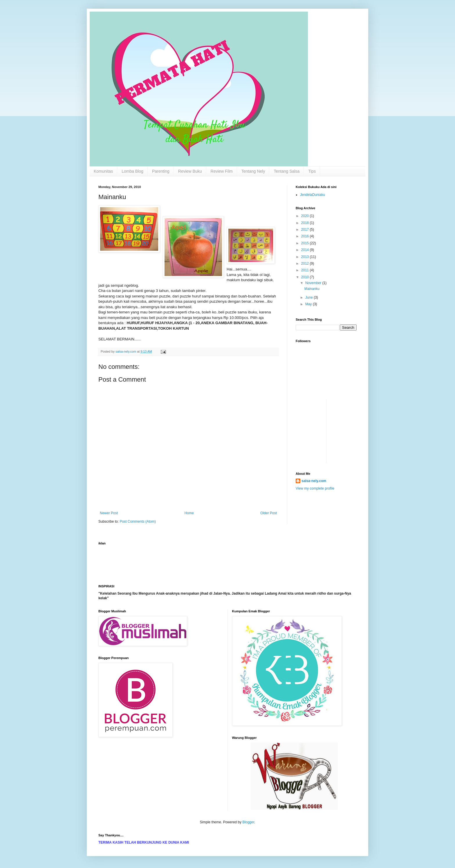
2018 (306, 223)
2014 (306, 250)
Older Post (269, 513)
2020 (306, 216)
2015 (306, 243)
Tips (312, 171)
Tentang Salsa (287, 171)
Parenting (161, 171)
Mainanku (312, 289)
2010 (306, 277)
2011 (306, 270)
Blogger (248, 822)
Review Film (222, 171)
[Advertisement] (313, 412)
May (309, 304)
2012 (306, 264)
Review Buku (190, 171)
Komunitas (103, 171)
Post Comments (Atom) (138, 521)
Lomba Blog (132, 171)
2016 (306, 236)
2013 (306, 257)
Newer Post (109, 513)
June (309, 297)
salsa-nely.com (314, 481)
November (314, 283)
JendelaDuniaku (313, 195)
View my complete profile (315, 488)
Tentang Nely (253, 171)
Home (189, 513)
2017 (306, 230)
